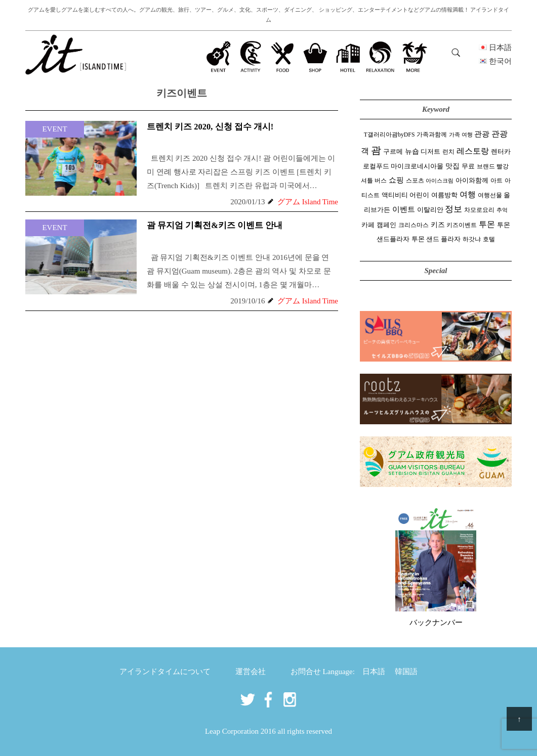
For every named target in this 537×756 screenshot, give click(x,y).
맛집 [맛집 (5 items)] (452, 166)
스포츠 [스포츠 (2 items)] (415, 181)
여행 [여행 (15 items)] (468, 194)
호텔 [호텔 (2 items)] (489, 239)
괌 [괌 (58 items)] (376, 150)
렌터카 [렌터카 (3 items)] (501, 152)
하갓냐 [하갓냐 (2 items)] (472, 239)
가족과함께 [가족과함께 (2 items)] (432, 135)
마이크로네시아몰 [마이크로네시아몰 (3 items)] (417, 166)
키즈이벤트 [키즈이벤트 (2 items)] (462, 225)
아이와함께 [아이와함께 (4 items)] (472, 180)
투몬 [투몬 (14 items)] (487, 225)
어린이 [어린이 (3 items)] (419, 195)
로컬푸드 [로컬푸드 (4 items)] (376, 166)
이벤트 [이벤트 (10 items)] (404, 209)
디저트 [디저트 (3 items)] (430, 152)
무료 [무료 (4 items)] (468, 166)
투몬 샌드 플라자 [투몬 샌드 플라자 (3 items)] (436, 239)
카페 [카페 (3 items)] (368, 225)
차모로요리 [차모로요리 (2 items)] (479, 210)
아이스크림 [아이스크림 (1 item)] (440, 181)
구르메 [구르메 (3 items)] (393, 152)
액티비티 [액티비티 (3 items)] (395, 195)
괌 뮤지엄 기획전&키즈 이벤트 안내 (215, 225)
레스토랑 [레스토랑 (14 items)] (473, 151)
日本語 (374, 672)
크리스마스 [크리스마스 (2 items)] (414, 225)
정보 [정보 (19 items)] (453, 209)
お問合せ (306, 672)
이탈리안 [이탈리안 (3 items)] (430, 210)
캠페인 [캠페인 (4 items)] (386, 225)
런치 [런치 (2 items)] (448, 152)
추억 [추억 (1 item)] (502, 210)
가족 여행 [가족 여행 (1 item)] (461, 135)
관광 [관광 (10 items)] (482, 134)
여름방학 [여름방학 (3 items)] (444, 195)
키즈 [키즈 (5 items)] (438, 225)
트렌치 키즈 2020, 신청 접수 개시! (210, 127)
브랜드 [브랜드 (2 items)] (486, 166)
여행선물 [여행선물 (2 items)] (490, 195)
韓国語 (406, 672)
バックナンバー (436, 622)
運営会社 (251, 672)
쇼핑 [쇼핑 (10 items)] (396, 180)
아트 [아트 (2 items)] (497, 181)
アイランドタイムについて (165, 672)
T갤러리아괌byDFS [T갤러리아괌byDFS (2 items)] (389, 135)
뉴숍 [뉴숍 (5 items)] (412, 151)
